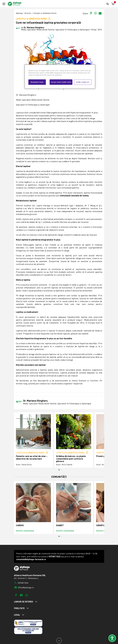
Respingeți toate (37, 82)
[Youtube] (21, 595)
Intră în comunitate (25, 531)
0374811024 (21, 583)
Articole (28, 13)
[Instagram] (27, 595)
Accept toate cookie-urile (61, 82)
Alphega (19, 13)
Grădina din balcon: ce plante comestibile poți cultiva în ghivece (71, 459)
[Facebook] (16, 595)
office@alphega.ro (24, 587)
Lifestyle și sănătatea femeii (45, 13)
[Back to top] (59, 641)
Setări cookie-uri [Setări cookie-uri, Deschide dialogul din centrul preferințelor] (83, 82)
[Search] (108, 4)
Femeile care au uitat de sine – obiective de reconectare (32, 457)
